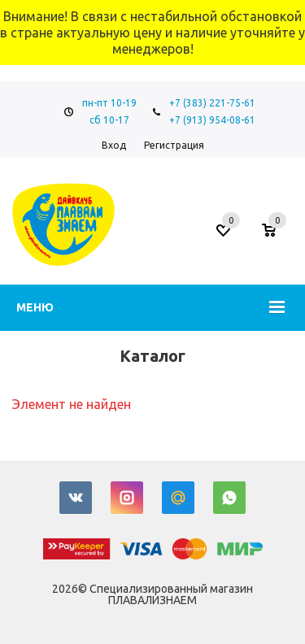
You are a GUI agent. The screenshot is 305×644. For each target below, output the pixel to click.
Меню (35, 307)
